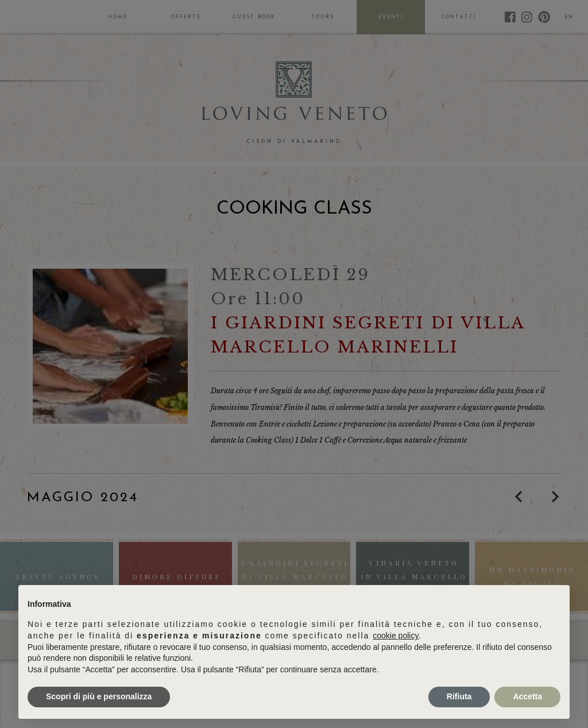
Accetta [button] (527, 696)
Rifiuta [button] (459, 696)
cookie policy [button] (396, 636)
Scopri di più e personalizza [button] (99, 696)
